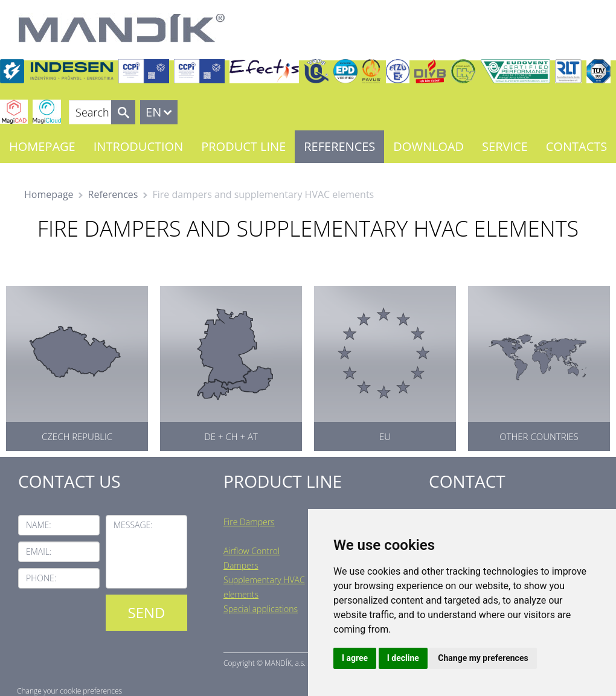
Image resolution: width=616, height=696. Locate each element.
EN (153, 112)
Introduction (138, 146)
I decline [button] (403, 658)
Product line (243, 146)
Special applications (261, 609)
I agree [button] (355, 658)
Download (428, 146)
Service (505, 146)
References (339, 146)
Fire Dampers (249, 522)
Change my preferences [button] (483, 658)
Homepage (42, 146)
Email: (39, 551)
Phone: (41, 578)
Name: (39, 525)
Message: (133, 525)
